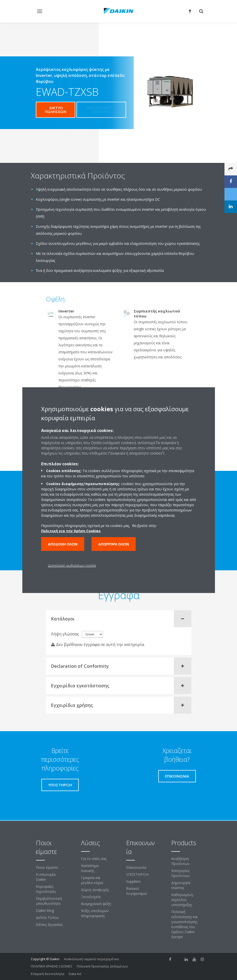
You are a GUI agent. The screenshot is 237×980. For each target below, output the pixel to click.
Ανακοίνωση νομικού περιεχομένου (92, 959)
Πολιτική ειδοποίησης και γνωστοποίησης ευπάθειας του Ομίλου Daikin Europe (184, 924)
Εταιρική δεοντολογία (48, 974)
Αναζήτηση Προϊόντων (180, 861)
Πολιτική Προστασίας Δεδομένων (102, 966)
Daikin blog (45, 910)
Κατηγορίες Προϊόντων (180, 873)
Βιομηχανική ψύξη (96, 904)
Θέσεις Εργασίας (49, 924)
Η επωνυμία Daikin (46, 877)
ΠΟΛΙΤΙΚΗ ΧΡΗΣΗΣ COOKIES (52, 966)
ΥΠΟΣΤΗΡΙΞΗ (137, 874)
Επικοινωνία (136, 867)
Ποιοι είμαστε (47, 867)
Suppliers (133, 881)
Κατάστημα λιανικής (90, 868)
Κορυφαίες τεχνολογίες (46, 889)
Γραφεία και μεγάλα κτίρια (92, 880)
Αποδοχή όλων (63, 544)
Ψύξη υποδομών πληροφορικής (95, 913)
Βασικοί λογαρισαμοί (137, 891)
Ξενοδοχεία (91, 897)
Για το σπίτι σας (94, 859)
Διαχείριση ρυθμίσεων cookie (72, 565)
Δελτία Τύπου (47, 917)
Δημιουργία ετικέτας (181, 885)
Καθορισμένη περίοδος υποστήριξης (182, 900)
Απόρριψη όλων (114, 544)
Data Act (75, 974)
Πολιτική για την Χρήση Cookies (71, 531)
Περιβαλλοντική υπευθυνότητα (49, 901)
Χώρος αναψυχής (95, 890)
